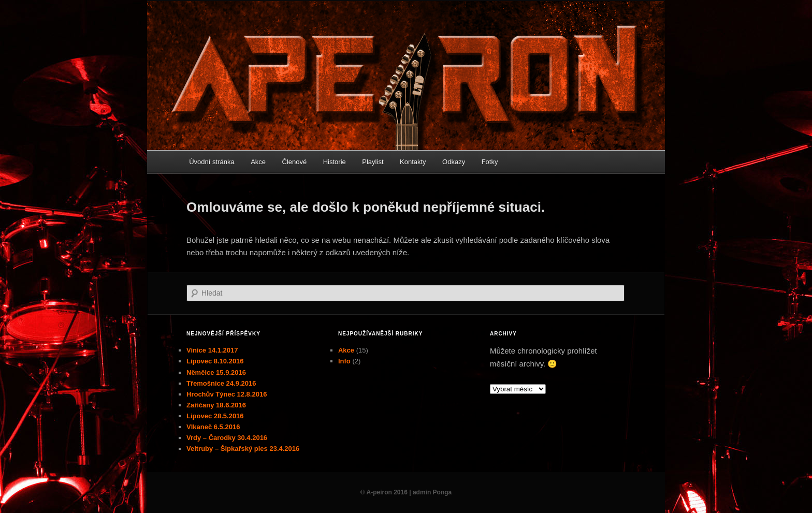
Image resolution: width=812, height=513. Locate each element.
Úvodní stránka (212, 162)
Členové (295, 162)
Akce (258, 162)
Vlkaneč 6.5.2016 (213, 427)
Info (344, 361)
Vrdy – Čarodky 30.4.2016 (227, 438)
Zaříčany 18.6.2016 (216, 405)
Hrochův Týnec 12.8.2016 (227, 394)
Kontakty (413, 162)
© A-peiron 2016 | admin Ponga (406, 492)
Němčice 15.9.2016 (216, 372)
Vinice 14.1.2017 (212, 350)
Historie (335, 162)
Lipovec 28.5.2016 (215, 416)
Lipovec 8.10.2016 (215, 361)
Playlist (373, 162)
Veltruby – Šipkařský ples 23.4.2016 (243, 449)
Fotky (490, 162)
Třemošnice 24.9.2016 (221, 383)
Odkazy (454, 162)
